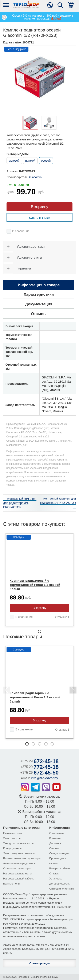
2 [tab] (33, 744)
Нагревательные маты (17, 873)
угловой (14, 161)
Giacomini (36, 177)
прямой (30, 161)
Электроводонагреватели (19, 853)
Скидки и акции (59, 853)
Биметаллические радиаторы (22, 858)
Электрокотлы (12, 838)
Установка (56, 879)
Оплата (54, 848)
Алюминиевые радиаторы (20, 863)
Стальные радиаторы (17, 868)
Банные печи (11, 884)
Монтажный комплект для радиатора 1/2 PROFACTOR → (58, 503)
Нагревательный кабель (19, 879)
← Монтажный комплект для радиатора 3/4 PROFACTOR (20, 503)
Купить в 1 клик (40, 218)
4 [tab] (46, 744)
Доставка (55, 843)
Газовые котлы (13, 833)
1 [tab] (40, 631)
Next (73, 691)
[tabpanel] (39, 580)
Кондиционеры (13, 848)
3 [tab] (40, 744)
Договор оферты (60, 884)
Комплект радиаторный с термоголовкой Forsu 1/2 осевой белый (35, 585)
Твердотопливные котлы (19, 843)
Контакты (55, 838)
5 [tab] (52, 744)
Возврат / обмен (60, 868)
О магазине (57, 833)
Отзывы (54, 873)
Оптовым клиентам (62, 889)
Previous (6, 691)
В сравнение (21, 231)
